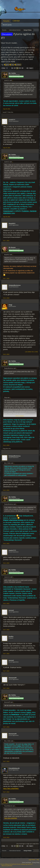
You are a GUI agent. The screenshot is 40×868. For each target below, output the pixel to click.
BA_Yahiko (12, 73)
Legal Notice (32, 860)
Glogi (10, 305)
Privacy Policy (36, 862)
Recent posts (7, 25)
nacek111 (5, 112)
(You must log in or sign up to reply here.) (28, 844)
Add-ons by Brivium (7, 866)
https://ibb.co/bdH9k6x (11, 789)
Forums (6, 21)
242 (27, 68)
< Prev (3, 68)
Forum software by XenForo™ (25, 864)
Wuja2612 (12, 223)
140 (22, 68)
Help (38, 860)
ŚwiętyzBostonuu (15, 285)
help (12, 65)
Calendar (16, 21)
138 (17, 68)
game (7, 65)
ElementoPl (13, 678)
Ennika (11, 636)
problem (18, 65)
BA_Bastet (12, 247)
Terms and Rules (27, 862)
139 (20, 68)
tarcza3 (11, 610)
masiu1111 (12, 550)
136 (12, 68)
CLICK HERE (10, 62)
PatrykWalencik (14, 768)
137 (15, 68)
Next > (31, 68)
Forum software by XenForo (9, 864)
